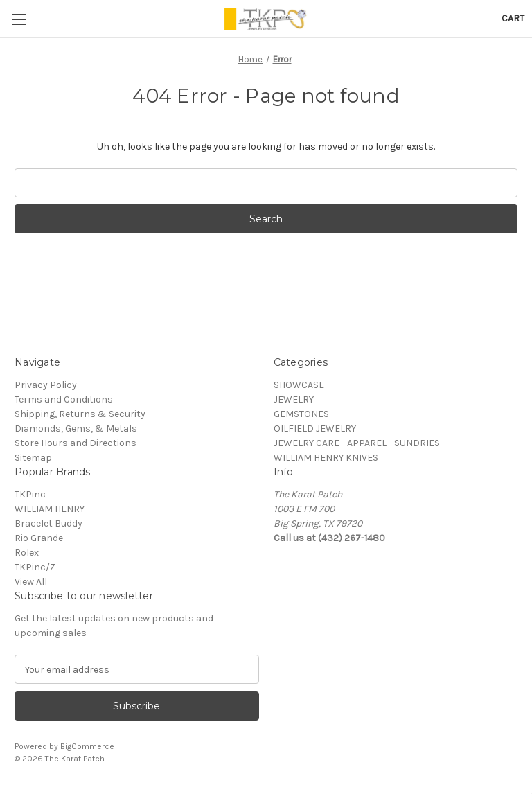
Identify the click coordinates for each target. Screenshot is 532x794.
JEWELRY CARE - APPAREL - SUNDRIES (357, 443)
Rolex (27, 553)
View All (31, 582)
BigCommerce (87, 746)
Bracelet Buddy (48, 523)
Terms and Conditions (64, 399)
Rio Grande (39, 538)
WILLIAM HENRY (50, 509)
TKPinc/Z (35, 567)
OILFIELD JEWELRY (315, 429)
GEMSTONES (301, 414)
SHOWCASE (299, 385)
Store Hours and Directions (76, 443)
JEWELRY (294, 399)
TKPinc (30, 494)
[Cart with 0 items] (513, 18)
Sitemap (33, 458)
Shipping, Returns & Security (80, 414)
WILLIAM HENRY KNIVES (326, 458)
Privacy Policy (46, 385)
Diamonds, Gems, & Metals (76, 429)
